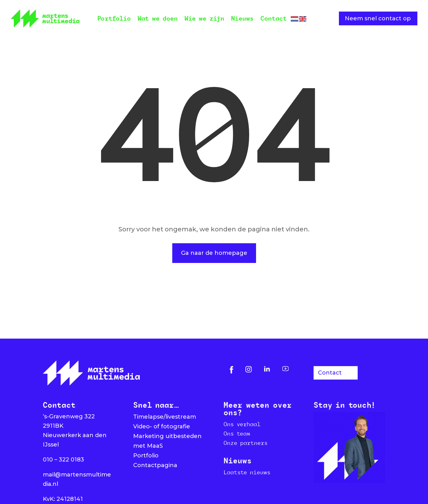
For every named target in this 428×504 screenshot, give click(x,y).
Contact (274, 18)
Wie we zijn (204, 18)
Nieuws (242, 18)
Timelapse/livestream (165, 417)
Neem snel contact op (378, 18)
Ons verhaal (242, 424)
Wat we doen (158, 18)
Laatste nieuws (247, 472)
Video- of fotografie (162, 426)
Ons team (237, 433)
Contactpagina (155, 465)
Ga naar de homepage (214, 253)
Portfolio (114, 18)
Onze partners (246, 443)
